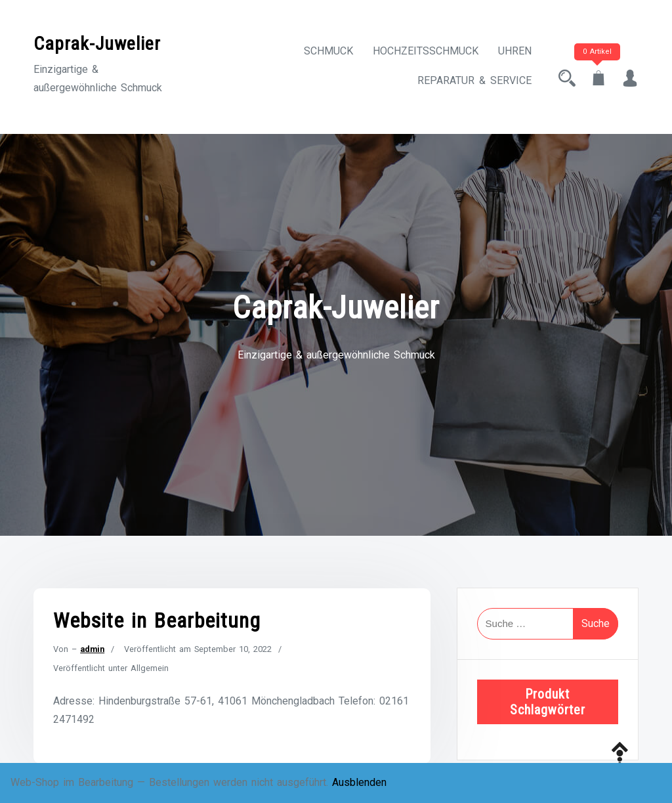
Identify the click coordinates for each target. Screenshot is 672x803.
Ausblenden (359, 782)
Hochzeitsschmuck (426, 51)
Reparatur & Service (474, 80)
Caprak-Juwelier (97, 44)
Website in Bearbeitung (157, 620)
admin (92, 649)
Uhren (515, 51)
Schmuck (328, 51)
